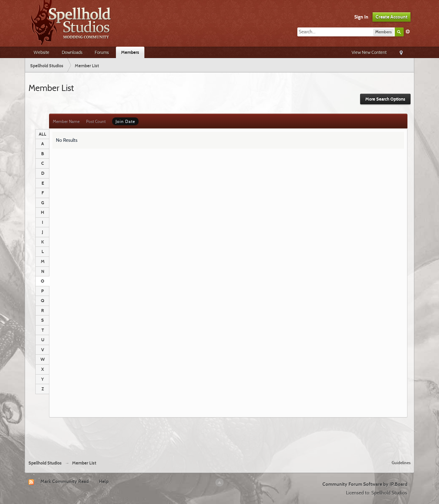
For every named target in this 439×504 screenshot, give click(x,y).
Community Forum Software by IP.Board (365, 484)
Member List (84, 463)
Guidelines (401, 463)
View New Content (369, 52)
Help (104, 481)
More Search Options (385, 99)
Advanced (408, 32)
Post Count (96, 121)
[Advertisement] (219, 436)
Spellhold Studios (45, 463)
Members (130, 52)
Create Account (391, 17)
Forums (102, 52)
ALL (43, 134)
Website (41, 52)
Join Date (125, 121)
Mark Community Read (65, 481)
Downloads (72, 52)
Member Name (66, 121)
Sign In (361, 17)
